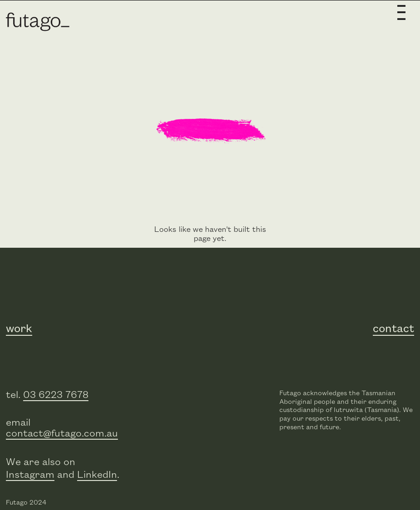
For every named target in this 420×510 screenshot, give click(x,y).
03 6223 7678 (56, 395)
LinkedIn (97, 475)
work (19, 329)
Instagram (30, 475)
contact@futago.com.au (62, 434)
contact (393, 329)
